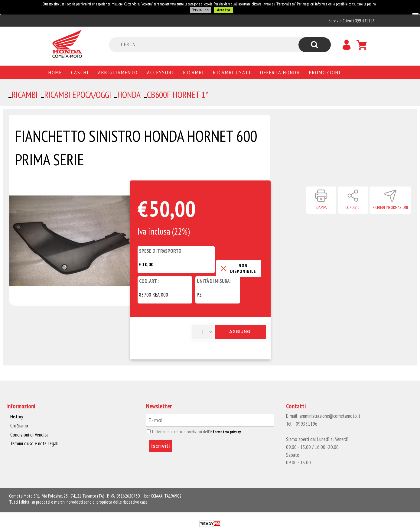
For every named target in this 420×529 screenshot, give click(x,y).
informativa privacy (223, 432)
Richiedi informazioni (390, 208)
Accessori (161, 72)
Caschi (80, 72)
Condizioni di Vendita (29, 434)
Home (55, 72)
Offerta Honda (280, 72)
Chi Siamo (19, 426)
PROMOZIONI (325, 72)
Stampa (321, 208)
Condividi (353, 208)
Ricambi (194, 72)
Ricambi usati (232, 72)
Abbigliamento (118, 72)
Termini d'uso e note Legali (34, 443)
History (17, 417)
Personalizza (201, 10)
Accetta (223, 10)
